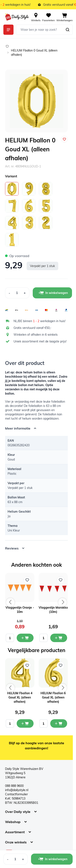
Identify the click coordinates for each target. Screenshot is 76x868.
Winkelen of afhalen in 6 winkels (36, 335)
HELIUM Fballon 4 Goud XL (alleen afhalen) (20, 697)
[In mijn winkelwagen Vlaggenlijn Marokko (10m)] (59, 638)
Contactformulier (16, 794)
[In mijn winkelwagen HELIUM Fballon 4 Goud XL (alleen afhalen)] (25, 723)
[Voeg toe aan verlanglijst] (64, 139)
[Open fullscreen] (36, 101)
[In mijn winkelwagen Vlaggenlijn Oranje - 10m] (25, 638)
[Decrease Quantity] (9, 293)
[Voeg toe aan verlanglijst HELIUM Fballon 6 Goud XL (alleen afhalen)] (61, 665)
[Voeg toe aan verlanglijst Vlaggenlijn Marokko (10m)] (61, 580)
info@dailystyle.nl (17, 790)
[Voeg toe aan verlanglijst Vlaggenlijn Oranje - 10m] (27, 580)
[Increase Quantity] (25, 293)
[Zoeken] (68, 30)
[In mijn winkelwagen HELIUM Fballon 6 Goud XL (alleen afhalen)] (59, 723)
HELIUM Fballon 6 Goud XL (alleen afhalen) (53, 697)
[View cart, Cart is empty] (64, 17)
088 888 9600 (14, 786)
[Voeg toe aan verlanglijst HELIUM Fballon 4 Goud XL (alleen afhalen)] (27, 665)
